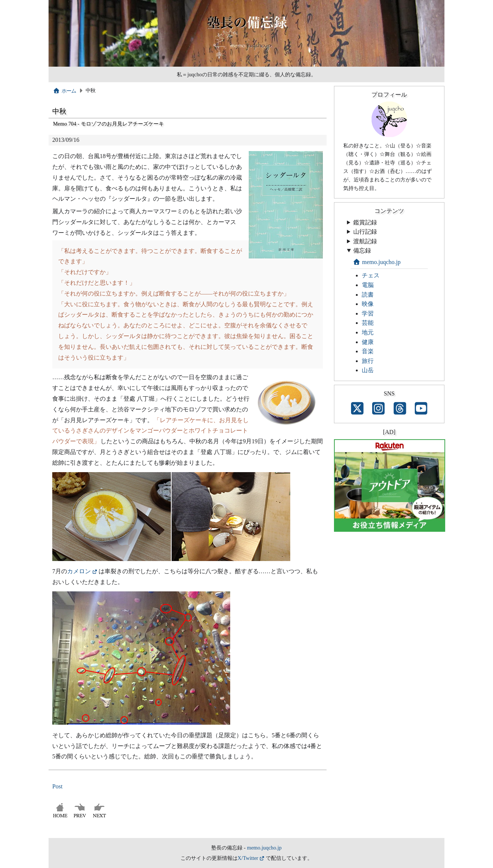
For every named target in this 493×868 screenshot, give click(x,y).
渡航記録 (365, 241)
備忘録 (362, 251)
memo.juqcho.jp (377, 262)
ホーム (65, 91)
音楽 (368, 351)
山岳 (368, 370)
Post (57, 786)
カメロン (79, 571)
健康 (368, 342)
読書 (368, 295)
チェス (371, 275)
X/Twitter (248, 858)
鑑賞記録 (365, 222)
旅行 (368, 361)
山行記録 (365, 232)
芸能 (368, 323)
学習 (368, 313)
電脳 (368, 285)
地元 (368, 332)
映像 (368, 304)
